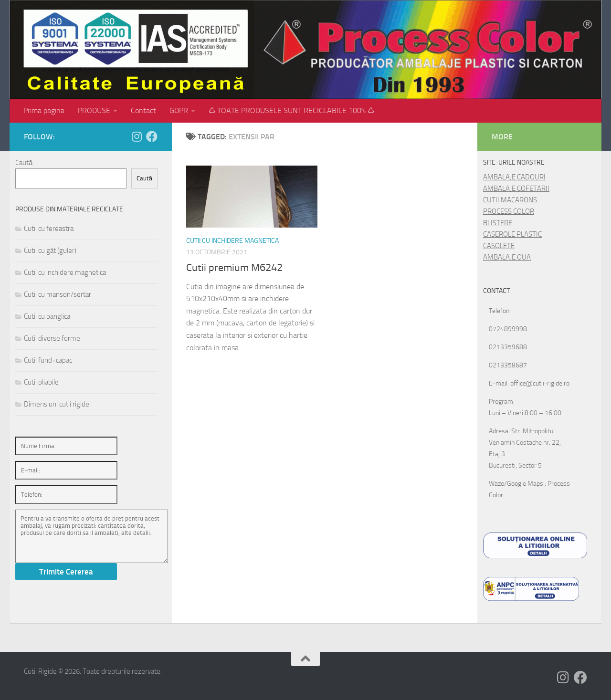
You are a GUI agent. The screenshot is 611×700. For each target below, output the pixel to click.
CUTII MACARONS (510, 200)
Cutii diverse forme (52, 338)
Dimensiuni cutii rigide (57, 404)
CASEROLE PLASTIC (512, 234)
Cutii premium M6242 (234, 268)
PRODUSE (94, 110)
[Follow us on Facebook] (152, 136)
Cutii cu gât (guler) (50, 251)
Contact (143, 110)
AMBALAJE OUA (507, 257)
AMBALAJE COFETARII (516, 188)
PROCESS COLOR (509, 211)
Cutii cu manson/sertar (58, 294)
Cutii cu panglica (47, 316)
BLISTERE (498, 223)
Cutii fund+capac (48, 360)
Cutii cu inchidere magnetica (232, 241)
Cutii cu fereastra (49, 229)
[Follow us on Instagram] (137, 136)
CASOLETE (499, 246)
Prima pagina (44, 110)
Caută (24, 163)
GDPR (179, 110)
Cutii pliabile (41, 382)
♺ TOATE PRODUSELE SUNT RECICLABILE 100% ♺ (291, 110)
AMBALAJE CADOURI (514, 177)
